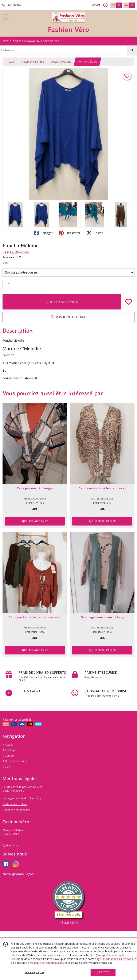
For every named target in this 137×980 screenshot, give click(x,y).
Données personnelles (16, 810)
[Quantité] (10, 284)
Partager (43, 233)
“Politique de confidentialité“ (46, 963)
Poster (95, 233)
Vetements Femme (33, 62)
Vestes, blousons (61, 62)
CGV (6, 767)
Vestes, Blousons (16, 252)
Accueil (11, 62)
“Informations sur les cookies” (119, 959)
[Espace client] (105, 5)
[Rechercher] (132, 50)
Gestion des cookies (15, 804)
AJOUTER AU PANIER (62, 302)
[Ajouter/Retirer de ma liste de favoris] (129, 302)
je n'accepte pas (34, 972)
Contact (95, 5)
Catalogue (10, 750)
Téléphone (11, 845)
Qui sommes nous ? (15, 761)
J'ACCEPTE (103, 972)
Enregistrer (70, 233)
